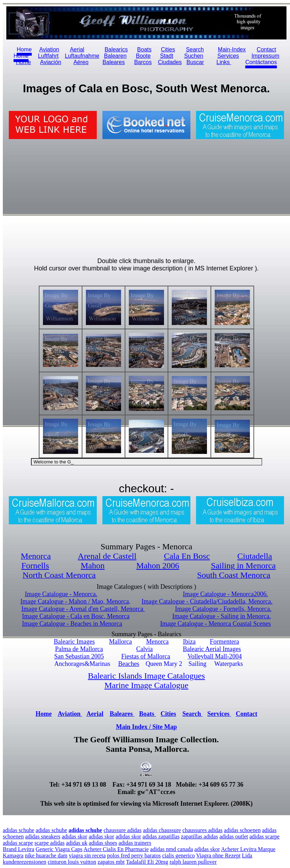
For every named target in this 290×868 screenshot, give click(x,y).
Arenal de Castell (107, 556)
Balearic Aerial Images (212, 649)
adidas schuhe (18, 830)
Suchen (194, 56)
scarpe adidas (50, 843)
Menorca (157, 642)
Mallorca (121, 642)
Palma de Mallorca (79, 649)
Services (228, 56)
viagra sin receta (87, 855)
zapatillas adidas (199, 836)
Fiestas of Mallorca (146, 656)
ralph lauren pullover (193, 862)
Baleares (114, 62)
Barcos (143, 62)
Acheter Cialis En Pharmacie (116, 849)
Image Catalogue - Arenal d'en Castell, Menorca (83, 609)
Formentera (224, 642)
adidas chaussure (162, 830)
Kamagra (13, 855)
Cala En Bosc (187, 556)
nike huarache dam (46, 855)
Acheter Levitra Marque (248, 849)
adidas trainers (135, 843)
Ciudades (170, 62)
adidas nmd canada (172, 849)
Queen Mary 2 (164, 664)
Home (23, 62)
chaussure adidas (122, 830)
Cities (168, 49)
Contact (247, 714)
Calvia (144, 649)
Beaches (129, 664)
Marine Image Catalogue (147, 685)
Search (195, 49)
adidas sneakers (43, 836)
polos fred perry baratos (134, 855)
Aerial (77, 49)
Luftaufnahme (82, 56)
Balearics (116, 49)
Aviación (51, 62)
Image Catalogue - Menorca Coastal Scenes (215, 624)
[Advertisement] (78, 198)
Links (224, 62)
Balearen (115, 56)
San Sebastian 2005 (79, 656)
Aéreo (81, 62)
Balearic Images (74, 642)
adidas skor (75, 836)
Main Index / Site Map (146, 727)
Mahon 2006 (158, 566)
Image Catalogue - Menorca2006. (226, 594)
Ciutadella (255, 556)
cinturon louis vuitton (72, 862)
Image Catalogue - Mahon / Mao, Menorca (75, 601)
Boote (143, 56)
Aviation (49, 49)
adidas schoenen (242, 830)
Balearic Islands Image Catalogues (147, 676)
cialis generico (179, 855)
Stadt (167, 56)
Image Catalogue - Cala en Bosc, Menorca (76, 616)
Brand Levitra (18, 849)
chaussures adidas (202, 830)
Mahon (93, 566)
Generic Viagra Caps (59, 849)
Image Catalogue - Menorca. (61, 594)
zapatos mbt (111, 862)
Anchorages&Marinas (82, 664)
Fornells (35, 566)
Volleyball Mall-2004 (215, 656)
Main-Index (232, 49)
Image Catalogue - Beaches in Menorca (72, 624)
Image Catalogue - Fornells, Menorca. (223, 609)
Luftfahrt (48, 56)
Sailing (198, 664)
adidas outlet (234, 836)
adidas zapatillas (161, 836)
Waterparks (229, 664)
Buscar (195, 62)
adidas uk (77, 843)
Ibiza (189, 642)
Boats (144, 49)
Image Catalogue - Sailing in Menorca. (221, 616)
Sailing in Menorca (243, 566)
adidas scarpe (265, 836)
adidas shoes (103, 843)
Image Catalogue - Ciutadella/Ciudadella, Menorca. (207, 601)
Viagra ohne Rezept (218, 855)
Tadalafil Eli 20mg (147, 862)
